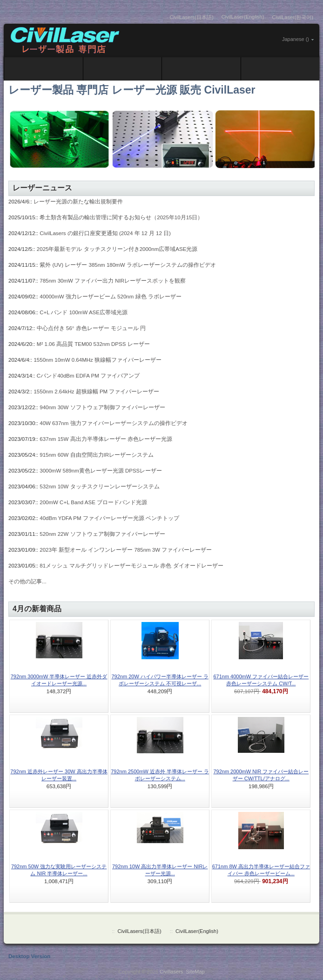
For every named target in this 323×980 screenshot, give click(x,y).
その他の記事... (27, 581)
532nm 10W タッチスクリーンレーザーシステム (99, 487)
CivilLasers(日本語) (192, 17)
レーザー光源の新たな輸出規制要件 (78, 202)
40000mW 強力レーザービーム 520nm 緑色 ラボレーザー (111, 297)
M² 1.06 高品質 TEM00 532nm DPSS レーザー (93, 344)
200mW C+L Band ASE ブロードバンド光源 (93, 502)
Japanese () (296, 39)
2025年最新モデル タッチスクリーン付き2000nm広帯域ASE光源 (117, 249)
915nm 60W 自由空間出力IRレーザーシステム (97, 455)
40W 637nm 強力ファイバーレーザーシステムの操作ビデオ (113, 423)
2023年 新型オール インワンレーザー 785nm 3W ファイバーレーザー (126, 550)
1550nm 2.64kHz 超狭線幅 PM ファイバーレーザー (96, 392)
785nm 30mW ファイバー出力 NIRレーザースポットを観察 (113, 281)
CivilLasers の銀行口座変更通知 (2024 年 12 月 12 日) (105, 233)
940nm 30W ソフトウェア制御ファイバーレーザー (102, 407)
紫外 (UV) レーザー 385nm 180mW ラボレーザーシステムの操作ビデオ (128, 265)
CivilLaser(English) (243, 17)
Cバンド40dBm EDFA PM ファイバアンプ (88, 376)
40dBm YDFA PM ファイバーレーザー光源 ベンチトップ (109, 518)
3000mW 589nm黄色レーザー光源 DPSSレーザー (101, 471)
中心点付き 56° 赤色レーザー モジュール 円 (91, 328)
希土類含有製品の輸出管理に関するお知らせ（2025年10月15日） (121, 217)
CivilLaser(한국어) (293, 17)
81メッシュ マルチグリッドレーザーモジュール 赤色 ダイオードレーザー (131, 566)
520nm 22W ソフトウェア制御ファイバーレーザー (102, 534)
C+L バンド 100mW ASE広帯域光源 (84, 312)
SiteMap (195, 972)
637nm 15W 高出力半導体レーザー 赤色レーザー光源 (106, 439)
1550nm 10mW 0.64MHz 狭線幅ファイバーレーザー (98, 360)
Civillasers (171, 972)
